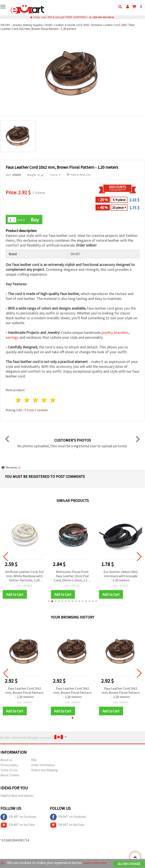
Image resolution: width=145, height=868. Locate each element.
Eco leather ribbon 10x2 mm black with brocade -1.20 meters (121, 576)
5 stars (53, 400)
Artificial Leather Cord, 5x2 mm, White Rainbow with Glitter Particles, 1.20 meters (24, 576)
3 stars (36, 400)
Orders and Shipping (44, 771)
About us (6, 761)
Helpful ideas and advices (17, 796)
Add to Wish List (79, 175)
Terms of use (9, 771)
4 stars (44, 400)
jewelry (107, 333)
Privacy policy (9, 766)
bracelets (121, 333)
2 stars (27, 400)
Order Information (43, 766)
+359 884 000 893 (102, 17)
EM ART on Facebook (18, 818)
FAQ (34, 761)
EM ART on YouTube (18, 826)
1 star (18, 400)
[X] (3, 860)
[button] (49, 602)
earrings (12, 338)
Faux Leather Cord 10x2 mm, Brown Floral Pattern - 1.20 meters (24, 693)
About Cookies (10, 776)
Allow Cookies (129, 861)
